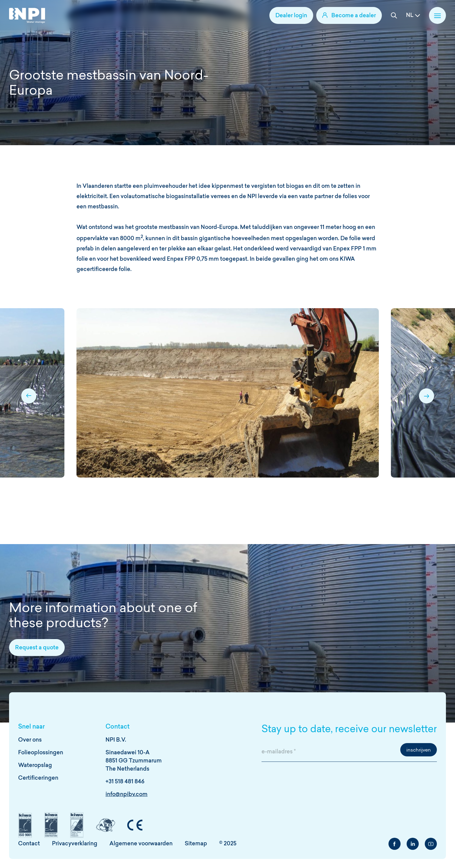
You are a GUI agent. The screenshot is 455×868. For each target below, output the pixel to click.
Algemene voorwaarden (141, 844)
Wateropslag (35, 766)
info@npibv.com (127, 795)
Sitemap (196, 844)
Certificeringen (38, 778)
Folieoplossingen (41, 753)
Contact (29, 844)
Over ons (30, 740)
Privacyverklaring (75, 844)
